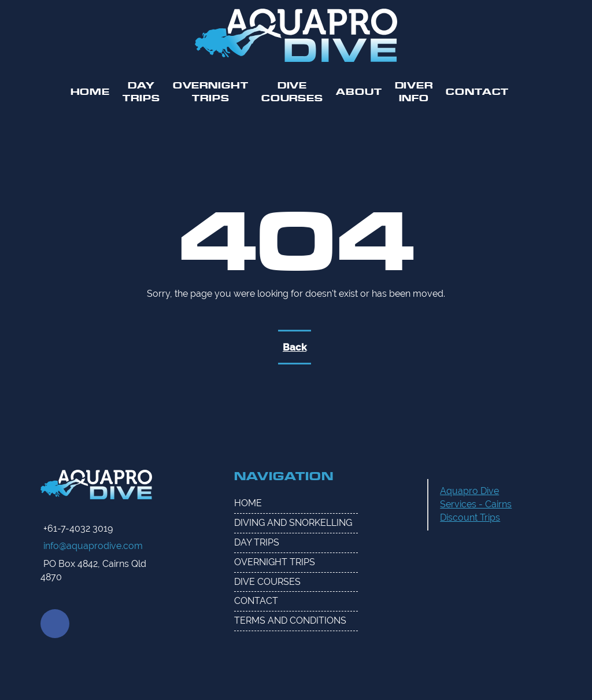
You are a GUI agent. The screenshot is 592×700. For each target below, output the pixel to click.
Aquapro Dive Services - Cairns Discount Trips (476, 504)
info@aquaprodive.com (93, 546)
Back (295, 347)
